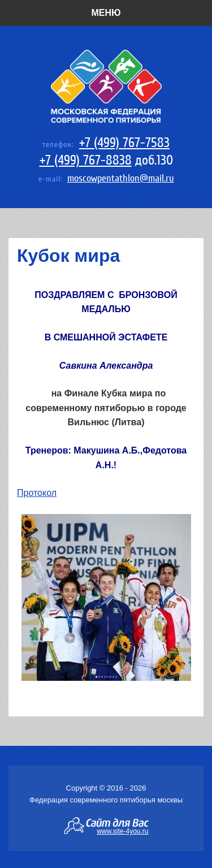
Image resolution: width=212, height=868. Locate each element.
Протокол (37, 493)
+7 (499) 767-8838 (86, 160)
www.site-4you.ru (122, 831)
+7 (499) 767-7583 (124, 143)
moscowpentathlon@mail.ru (121, 178)
